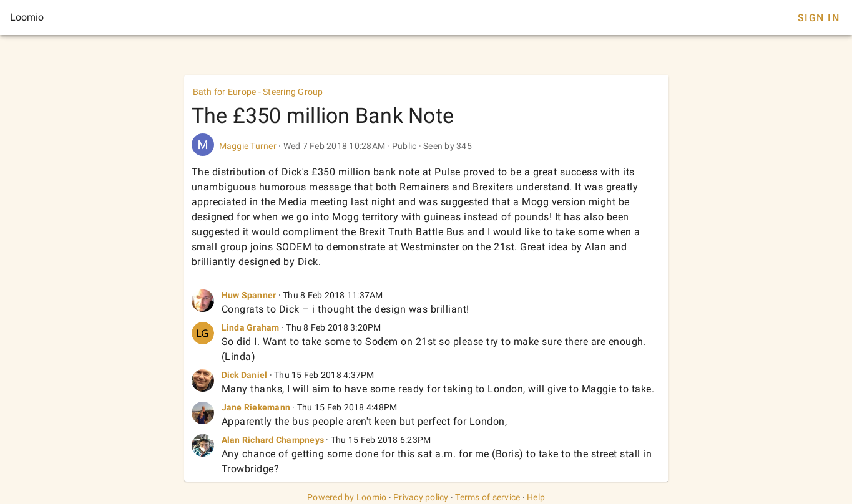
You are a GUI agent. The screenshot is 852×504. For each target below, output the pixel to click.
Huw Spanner (249, 295)
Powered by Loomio (347, 497)
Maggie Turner (248, 146)
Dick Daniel (245, 375)
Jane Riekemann (256, 407)
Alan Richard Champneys (273, 440)
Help (536, 497)
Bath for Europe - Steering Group (258, 92)
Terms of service (487, 497)
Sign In (819, 18)
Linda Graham (251, 327)
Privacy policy (421, 497)
